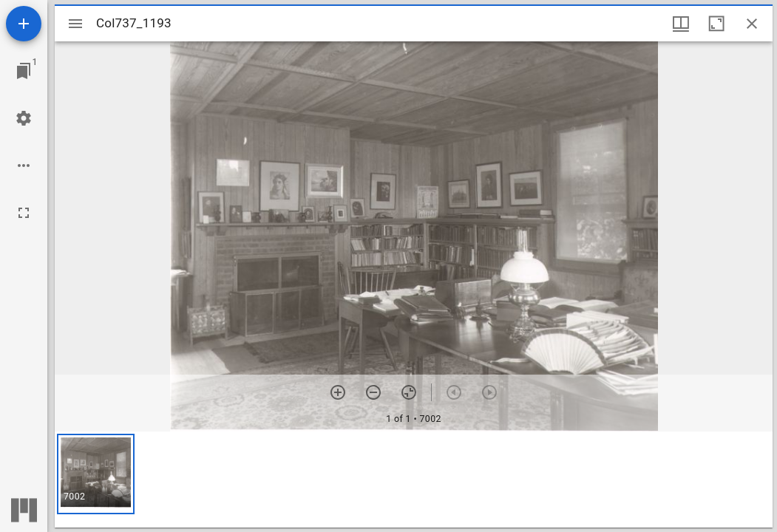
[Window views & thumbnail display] (681, 24)
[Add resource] (24, 24)
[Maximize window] (716, 24)
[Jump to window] (24, 71)
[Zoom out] (373, 392)
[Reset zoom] (409, 392)
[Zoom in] (338, 392)
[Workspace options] (24, 166)
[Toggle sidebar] (75, 24)
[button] (96, 474)
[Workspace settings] (24, 118)
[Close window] (752, 24)
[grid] (414, 480)
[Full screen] (24, 213)
